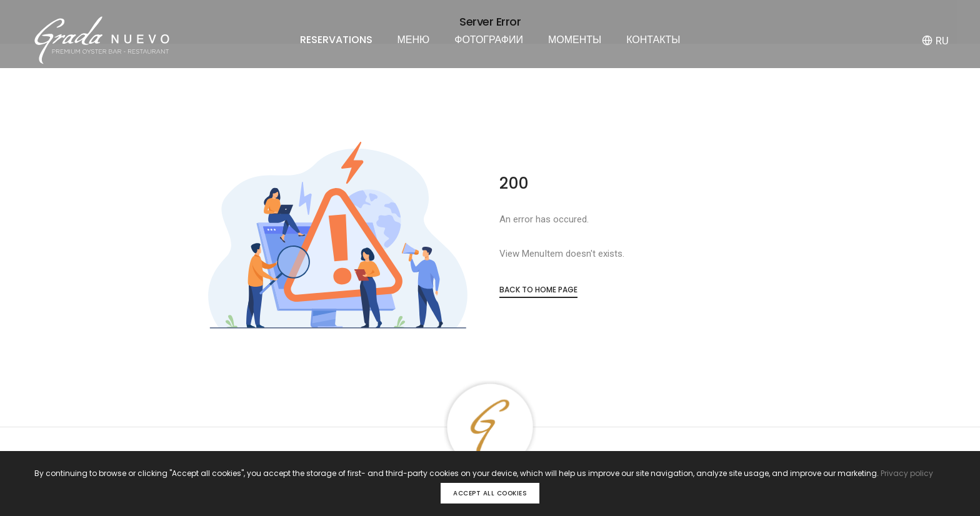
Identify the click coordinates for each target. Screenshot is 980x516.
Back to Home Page (538, 290)
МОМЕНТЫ (575, 40)
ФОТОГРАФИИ (489, 40)
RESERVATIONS (336, 40)
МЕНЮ (414, 40)
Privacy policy (907, 473)
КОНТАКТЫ (653, 40)
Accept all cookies (490, 493)
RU (935, 41)
